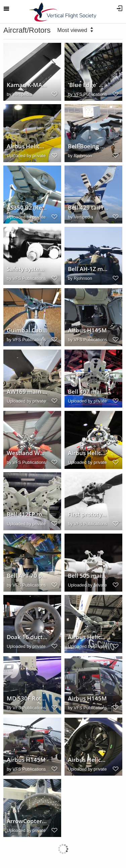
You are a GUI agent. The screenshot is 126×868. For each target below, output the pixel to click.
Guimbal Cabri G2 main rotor (27, 330)
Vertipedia (22, 94)
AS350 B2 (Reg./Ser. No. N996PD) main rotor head (27, 208)
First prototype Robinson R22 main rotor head (88, 514)
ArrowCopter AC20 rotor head (27, 821)
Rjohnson (83, 156)
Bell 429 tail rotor (88, 208)
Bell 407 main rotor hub (88, 392)
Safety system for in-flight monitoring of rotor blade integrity (27, 269)
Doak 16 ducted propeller (27, 637)
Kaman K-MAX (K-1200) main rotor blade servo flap (27, 85)
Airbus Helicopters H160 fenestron (88, 760)
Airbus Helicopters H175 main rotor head (27, 146)
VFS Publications (90, 94)
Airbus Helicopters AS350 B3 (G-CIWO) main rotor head (88, 637)
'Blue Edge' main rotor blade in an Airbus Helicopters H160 (88, 85)
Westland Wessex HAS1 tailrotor (27, 453)
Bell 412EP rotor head (27, 514)
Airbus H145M (87, 330)
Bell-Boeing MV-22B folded (88, 146)
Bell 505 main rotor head (88, 576)
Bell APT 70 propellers (27, 576)
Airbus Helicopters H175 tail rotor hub (88, 453)
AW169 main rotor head (27, 392)
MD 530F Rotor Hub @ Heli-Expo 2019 (27, 698)
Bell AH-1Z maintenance (88, 269)
